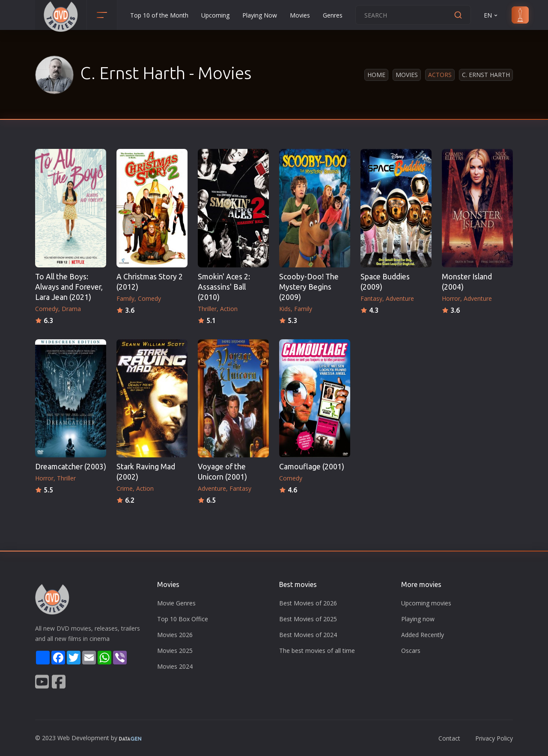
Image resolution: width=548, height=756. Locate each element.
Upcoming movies (426, 603)
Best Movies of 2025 (308, 619)
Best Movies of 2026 (308, 603)
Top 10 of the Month (159, 15)
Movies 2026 (175, 635)
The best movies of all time (317, 651)
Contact (449, 738)
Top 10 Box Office (183, 619)
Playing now (418, 619)
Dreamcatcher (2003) (71, 467)
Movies (300, 15)
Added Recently (423, 635)
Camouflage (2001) (312, 467)
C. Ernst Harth (486, 75)
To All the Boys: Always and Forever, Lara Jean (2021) (69, 287)
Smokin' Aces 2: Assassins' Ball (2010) (224, 287)
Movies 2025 (175, 651)
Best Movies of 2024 (308, 635)
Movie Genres (176, 603)
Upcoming (215, 15)
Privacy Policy (494, 738)
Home (376, 75)
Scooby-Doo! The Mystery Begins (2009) (309, 287)
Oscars (411, 651)
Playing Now (260, 15)
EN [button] (491, 15)
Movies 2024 (175, 666)
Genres (333, 15)
